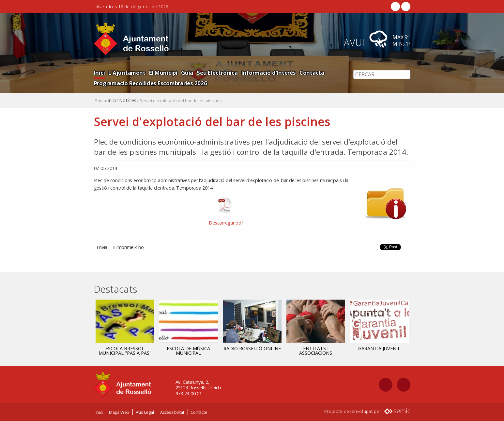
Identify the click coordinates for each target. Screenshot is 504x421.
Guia (187, 73)
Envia (102, 247)
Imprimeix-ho (130, 247)
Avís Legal (145, 412)
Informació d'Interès (269, 73)
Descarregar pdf (226, 223)
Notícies (128, 101)
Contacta (312, 73)
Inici (99, 73)
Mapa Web (119, 412)
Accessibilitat (172, 412)
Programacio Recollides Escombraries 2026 (151, 83)
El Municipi (163, 73)
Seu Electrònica (217, 73)
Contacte (199, 412)
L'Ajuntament (127, 73)
